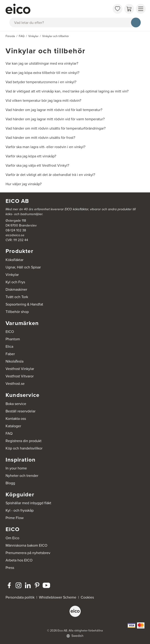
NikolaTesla (14, 361)
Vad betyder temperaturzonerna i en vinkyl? (41, 82)
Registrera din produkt (24, 441)
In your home (16, 468)
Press (10, 568)
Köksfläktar (14, 260)
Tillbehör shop (17, 312)
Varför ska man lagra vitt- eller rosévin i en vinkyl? (45, 147)
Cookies (87, 597)
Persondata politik (20, 597)
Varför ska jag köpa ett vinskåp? (31, 156)
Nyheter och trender (22, 476)
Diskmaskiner (16, 289)
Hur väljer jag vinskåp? (24, 184)
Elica (9, 346)
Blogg (10, 483)
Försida (10, 36)
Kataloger (13, 426)
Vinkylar (12, 275)
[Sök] (136, 22)
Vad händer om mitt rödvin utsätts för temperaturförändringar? (56, 128)
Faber (10, 354)
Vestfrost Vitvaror (20, 376)
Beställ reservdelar (21, 411)
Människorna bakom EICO (26, 545)
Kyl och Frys (15, 282)
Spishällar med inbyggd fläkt (28, 503)
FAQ (9, 433)
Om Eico (12, 538)
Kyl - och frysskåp (20, 510)
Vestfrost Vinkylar (20, 369)
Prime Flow (15, 518)
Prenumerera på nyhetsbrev (28, 553)
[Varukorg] (129, 9)
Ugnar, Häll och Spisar (23, 267)
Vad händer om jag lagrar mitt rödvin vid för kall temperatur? (54, 110)
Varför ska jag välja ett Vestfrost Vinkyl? (37, 165)
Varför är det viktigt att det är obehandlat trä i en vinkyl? (50, 175)
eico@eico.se (15, 235)
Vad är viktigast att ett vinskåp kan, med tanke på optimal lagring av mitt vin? (67, 91)
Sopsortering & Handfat (24, 304)
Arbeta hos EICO (19, 560)
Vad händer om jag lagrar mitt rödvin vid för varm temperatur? (55, 119)
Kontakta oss (16, 419)
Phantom (13, 339)
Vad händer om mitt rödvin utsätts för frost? (40, 138)
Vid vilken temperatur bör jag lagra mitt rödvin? (43, 100)
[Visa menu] (141, 9)
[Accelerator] (58, 9)
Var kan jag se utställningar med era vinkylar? (42, 63)
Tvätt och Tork (17, 297)
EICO (10, 332)
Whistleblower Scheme (58, 597)
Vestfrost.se (15, 384)
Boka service (16, 404)
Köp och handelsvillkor (24, 448)
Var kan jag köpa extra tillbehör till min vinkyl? (42, 73)
